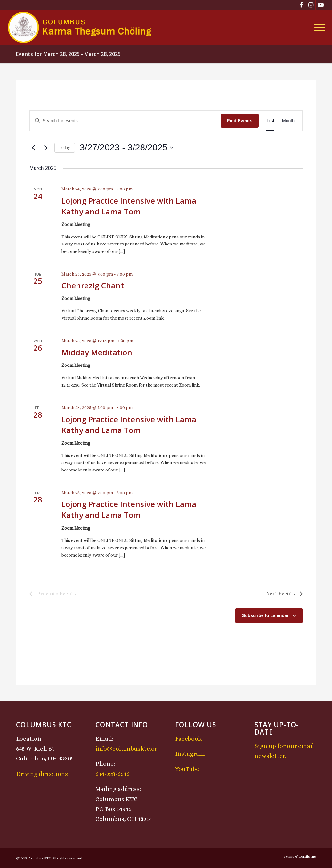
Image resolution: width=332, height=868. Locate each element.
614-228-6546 (113, 774)
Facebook (188, 739)
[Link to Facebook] (301, 5)
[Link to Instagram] (311, 5)
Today (65, 148)
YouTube (187, 769)
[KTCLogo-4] (80, 28)
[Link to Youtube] (320, 5)
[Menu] (318, 28)
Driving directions (42, 774)
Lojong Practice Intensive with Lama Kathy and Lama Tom (129, 206)
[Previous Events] (33, 148)
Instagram (190, 754)
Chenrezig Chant (93, 285)
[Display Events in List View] (270, 121)
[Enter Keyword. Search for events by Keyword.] (125, 121)
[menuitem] (318, 28)
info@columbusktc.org (128, 748)
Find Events (240, 121)
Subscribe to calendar (265, 615)
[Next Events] (46, 148)
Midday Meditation (97, 352)
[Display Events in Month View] (288, 121)
